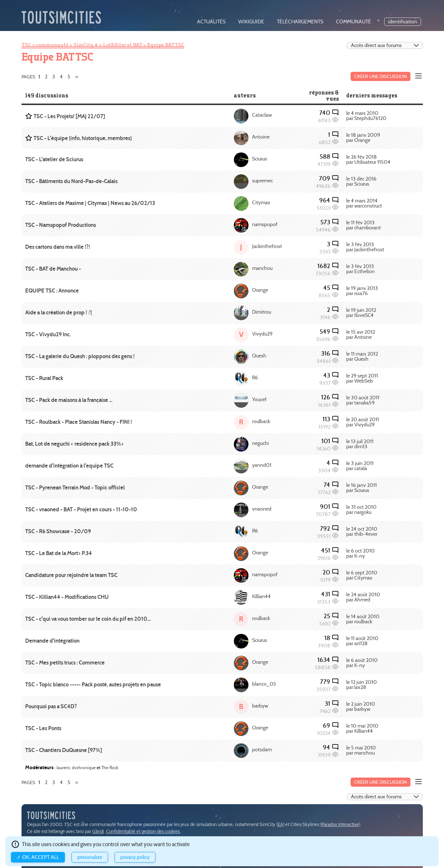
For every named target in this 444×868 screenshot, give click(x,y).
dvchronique (84, 768)
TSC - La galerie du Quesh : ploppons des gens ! (80, 356)
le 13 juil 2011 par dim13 (360, 444)
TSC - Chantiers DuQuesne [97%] (64, 750)
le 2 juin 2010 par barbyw (361, 707)
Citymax (261, 203)
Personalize (90, 857)
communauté (354, 22)
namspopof (265, 224)
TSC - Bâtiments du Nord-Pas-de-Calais (71, 181)
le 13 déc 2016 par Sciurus (361, 181)
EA (280, 824)
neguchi (260, 443)
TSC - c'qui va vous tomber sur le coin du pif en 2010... (88, 619)
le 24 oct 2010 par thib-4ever (362, 532)
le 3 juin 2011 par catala (360, 466)
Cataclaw (262, 115)
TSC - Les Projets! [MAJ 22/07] (69, 116)
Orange (260, 290)
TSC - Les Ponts (43, 728)
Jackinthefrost (267, 246)
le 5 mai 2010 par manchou (361, 750)
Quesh (259, 356)
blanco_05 (264, 684)
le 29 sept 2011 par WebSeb (362, 378)
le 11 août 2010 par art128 (362, 641)
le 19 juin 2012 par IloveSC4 (361, 313)
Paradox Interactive (340, 824)
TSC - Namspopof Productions (61, 225)
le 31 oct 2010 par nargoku (361, 510)
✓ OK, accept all (38, 857)
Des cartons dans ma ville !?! (58, 247)
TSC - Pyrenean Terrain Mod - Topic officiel (75, 488)
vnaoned (262, 509)
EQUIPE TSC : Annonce (52, 291)
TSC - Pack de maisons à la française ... (69, 400)
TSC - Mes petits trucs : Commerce (65, 663)
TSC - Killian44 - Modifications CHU (67, 597)
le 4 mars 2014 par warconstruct (364, 203)
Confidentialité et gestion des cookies (143, 831)
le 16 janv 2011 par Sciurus (362, 488)
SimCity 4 (86, 45)
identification (403, 22)
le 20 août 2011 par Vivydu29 (363, 422)
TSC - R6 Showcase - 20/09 (58, 531)
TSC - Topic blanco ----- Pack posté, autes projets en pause (93, 685)
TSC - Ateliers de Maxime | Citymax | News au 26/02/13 (90, 203)
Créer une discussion (381, 76)
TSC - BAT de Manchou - (53, 269)
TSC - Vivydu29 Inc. (48, 334)
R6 (255, 378)
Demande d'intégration (52, 641)
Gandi (98, 831)
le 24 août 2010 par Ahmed (363, 597)
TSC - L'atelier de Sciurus (54, 159)
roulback (261, 421)
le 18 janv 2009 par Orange (363, 138)
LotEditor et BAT (122, 45)
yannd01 (262, 465)
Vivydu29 (262, 334)
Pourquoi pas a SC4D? (51, 706)
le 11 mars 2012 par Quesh (362, 356)
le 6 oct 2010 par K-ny (360, 553)
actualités (211, 22)
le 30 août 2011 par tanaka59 (363, 400)
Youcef (259, 400)
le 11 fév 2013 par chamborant (364, 225)
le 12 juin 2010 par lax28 (362, 685)
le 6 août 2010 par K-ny (362, 663)
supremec (262, 181)
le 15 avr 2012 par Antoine (361, 335)
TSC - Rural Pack (44, 378)
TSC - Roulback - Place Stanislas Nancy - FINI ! (79, 422)
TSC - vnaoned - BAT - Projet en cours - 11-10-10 (81, 509)
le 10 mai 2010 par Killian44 (362, 728)
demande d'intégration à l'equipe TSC (69, 466)
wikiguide (251, 22)
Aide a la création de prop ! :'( (59, 313)
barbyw (260, 706)
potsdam (262, 750)
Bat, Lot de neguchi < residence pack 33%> (74, 444)
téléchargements (300, 22)
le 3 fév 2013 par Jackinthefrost (365, 247)
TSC (26, 45)
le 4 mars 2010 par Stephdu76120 (366, 116)
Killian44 (261, 596)
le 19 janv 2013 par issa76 (362, 291)
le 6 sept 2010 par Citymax (362, 575)
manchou (262, 268)
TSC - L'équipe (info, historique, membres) (83, 138)
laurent (63, 768)
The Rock (110, 768)
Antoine (261, 137)
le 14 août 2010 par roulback (363, 619)
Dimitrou (262, 312)
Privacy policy (135, 857)
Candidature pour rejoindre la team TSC (71, 575)
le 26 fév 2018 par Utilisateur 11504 (368, 160)
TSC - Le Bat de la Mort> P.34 (59, 553)
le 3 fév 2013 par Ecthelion (360, 269)
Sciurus (260, 159)
